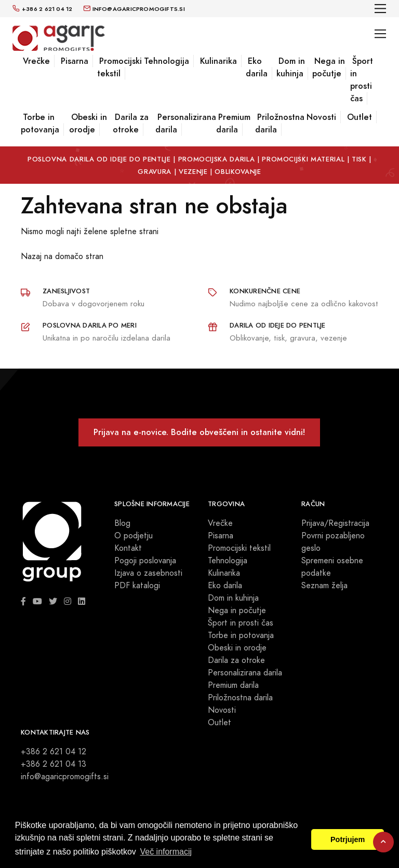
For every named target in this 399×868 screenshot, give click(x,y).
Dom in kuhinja (291, 67)
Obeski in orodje (88, 123)
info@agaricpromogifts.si (65, 777)
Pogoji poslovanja (145, 561)
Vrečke (36, 61)
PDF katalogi (137, 586)
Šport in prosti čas (362, 80)
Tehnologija (167, 61)
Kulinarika (218, 61)
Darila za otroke (131, 123)
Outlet (360, 117)
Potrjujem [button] (348, 839)
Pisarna (75, 61)
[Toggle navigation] (381, 9)
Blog (122, 523)
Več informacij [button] (166, 852)
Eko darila (257, 67)
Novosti (321, 117)
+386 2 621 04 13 (54, 764)
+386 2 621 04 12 (54, 752)
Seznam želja (324, 586)
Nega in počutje (329, 67)
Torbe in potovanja (40, 123)
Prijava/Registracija (335, 523)
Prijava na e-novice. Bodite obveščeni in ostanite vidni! (199, 432)
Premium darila (233, 123)
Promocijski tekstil (119, 67)
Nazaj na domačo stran (62, 256)
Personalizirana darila (186, 123)
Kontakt (128, 548)
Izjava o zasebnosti (148, 573)
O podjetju (134, 536)
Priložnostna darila (280, 123)
